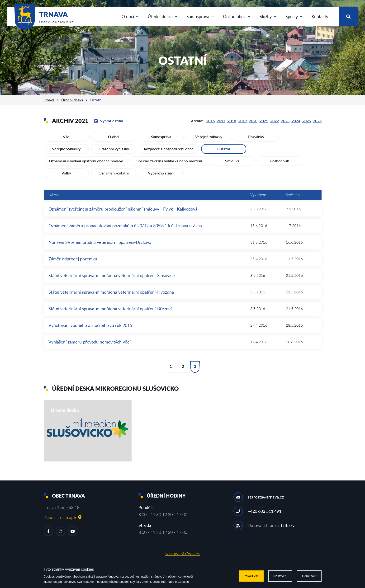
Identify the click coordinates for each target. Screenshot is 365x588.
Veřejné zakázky (209, 137)
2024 (296, 121)
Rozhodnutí (280, 161)
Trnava (49, 100)
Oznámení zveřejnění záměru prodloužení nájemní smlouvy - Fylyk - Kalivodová (123, 209)
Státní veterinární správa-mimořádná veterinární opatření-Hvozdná (111, 292)
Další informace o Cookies (171, 582)
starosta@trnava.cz (266, 497)
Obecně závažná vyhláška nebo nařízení (169, 161)
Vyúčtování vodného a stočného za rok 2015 (90, 325)
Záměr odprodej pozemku (73, 259)
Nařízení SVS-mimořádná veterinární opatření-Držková (100, 242)
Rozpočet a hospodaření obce (169, 149)
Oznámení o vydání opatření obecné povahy (86, 161)
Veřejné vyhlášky (66, 149)
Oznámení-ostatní (114, 173)
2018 (232, 121)
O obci (130, 16)
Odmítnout (309, 576)
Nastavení (280, 576)
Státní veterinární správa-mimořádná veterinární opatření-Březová (111, 309)
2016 (210, 121)
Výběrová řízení (161, 173)
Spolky (294, 16)
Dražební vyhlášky (114, 149)
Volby (66, 173)
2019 (242, 121)
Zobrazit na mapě (63, 517)
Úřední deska (162, 16)
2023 (285, 121)
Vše (66, 137)
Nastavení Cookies (182, 554)
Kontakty (320, 16)
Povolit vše (251, 576)
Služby (268, 16)
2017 (221, 121)
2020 (253, 121)
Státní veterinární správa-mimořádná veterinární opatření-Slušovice (112, 275)
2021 (264, 121)
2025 (307, 121)
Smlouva (232, 161)
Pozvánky (256, 137)
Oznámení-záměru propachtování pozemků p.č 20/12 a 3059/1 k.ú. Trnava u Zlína (125, 226)
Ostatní (224, 149)
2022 (275, 121)
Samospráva (200, 16)
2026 (317, 121)
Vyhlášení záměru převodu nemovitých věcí (89, 342)
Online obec (237, 16)
